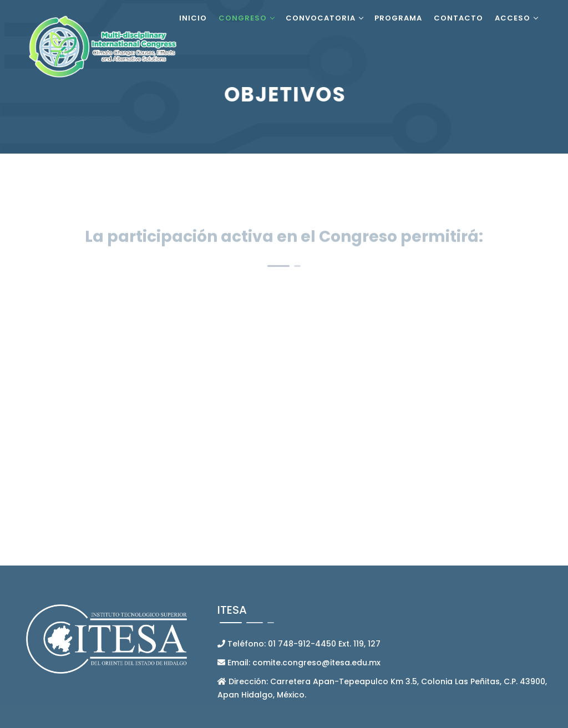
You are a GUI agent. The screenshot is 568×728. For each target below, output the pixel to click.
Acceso (513, 18)
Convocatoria (321, 18)
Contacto (458, 18)
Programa (398, 18)
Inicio (193, 18)
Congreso (243, 18)
